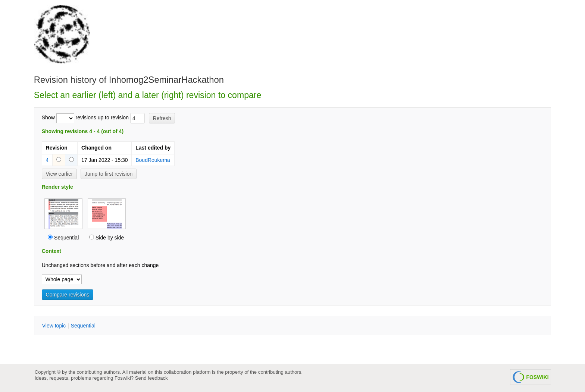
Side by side (110, 238)
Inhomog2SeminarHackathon (166, 80)
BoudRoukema (153, 160)
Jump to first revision (109, 174)
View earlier (60, 174)
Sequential (66, 238)
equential (83, 326)
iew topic (54, 326)
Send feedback (151, 378)
